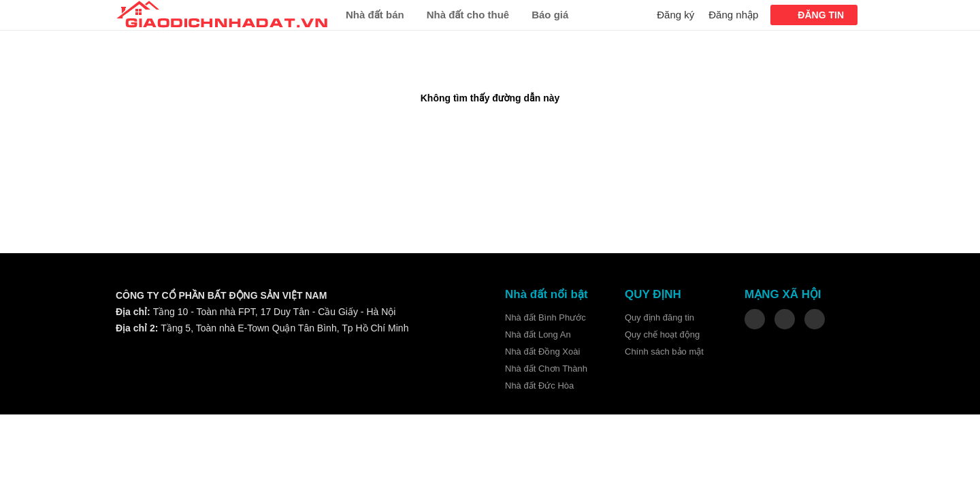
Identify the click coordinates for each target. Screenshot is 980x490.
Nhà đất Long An (538, 334)
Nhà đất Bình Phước (545, 317)
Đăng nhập (733, 15)
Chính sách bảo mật (664, 352)
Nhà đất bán (375, 15)
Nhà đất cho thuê (468, 15)
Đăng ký (675, 15)
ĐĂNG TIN (821, 15)
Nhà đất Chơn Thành (546, 369)
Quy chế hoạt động (662, 334)
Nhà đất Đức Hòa (539, 386)
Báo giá (550, 15)
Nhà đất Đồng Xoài (542, 352)
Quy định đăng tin (659, 317)
